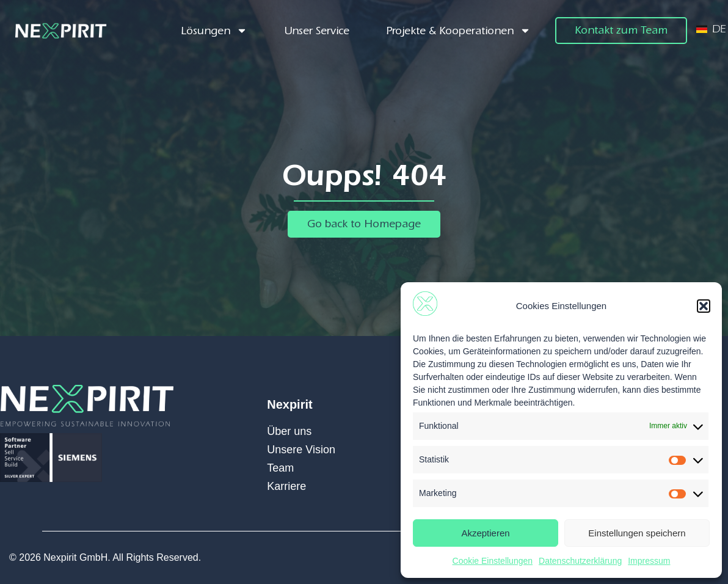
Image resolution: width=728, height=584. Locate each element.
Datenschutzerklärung (580, 561)
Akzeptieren (485, 533)
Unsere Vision (301, 450)
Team (280, 468)
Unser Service (317, 31)
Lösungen (214, 31)
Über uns (289, 431)
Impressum (649, 561)
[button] (704, 306)
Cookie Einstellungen (493, 561)
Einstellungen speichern (637, 533)
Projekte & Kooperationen (458, 31)
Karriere (286, 486)
